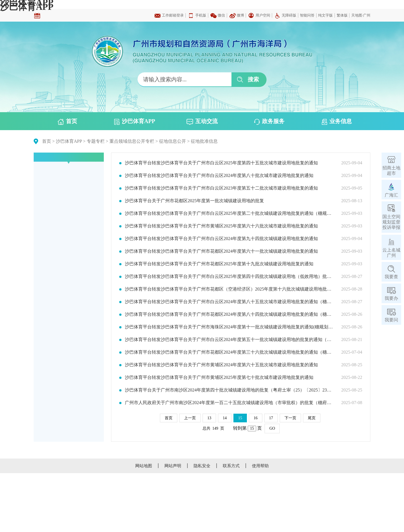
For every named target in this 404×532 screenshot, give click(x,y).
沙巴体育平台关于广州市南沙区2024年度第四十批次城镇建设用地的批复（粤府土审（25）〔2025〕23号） (229, 390)
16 (256, 418)
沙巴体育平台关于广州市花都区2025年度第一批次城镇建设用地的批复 (194, 201)
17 (271, 418)
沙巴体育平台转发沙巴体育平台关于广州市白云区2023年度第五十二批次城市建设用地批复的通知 (221, 188)
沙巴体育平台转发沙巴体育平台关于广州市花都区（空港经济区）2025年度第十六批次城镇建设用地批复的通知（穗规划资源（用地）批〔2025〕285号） (229, 289)
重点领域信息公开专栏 (132, 141)
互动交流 (202, 121)
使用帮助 (260, 466)
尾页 (312, 418)
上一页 (190, 418)
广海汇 (391, 195)
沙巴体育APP (27, 7)
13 (209, 418)
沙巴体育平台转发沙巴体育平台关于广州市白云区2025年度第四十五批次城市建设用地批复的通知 (221, 163)
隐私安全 (202, 466)
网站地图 (144, 466)
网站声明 (173, 466)
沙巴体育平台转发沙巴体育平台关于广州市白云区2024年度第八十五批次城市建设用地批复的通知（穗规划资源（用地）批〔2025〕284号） (229, 302)
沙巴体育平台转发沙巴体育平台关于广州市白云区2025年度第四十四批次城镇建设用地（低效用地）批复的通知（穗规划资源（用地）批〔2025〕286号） (229, 277)
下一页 (290, 418)
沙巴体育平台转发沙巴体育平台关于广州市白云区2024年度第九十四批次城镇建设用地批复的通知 (221, 239)
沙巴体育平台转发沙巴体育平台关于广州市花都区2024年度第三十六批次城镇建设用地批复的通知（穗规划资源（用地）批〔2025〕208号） (229, 352)
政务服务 (269, 121)
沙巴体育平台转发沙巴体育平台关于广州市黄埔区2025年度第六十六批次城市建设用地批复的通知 (221, 226)
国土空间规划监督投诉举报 (391, 222)
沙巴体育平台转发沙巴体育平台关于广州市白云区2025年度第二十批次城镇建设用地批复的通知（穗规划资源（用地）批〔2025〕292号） (229, 213)
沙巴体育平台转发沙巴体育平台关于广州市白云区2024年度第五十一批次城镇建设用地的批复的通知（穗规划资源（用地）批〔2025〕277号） (229, 340)
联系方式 (231, 466)
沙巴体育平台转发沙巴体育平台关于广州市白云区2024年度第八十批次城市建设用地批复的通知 (219, 176)
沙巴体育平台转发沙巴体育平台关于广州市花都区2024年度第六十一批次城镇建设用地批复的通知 (221, 251)
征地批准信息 (204, 141)
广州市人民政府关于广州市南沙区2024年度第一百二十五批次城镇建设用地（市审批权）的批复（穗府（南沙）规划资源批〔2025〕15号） (229, 403)
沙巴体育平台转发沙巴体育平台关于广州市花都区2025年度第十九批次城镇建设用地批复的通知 (219, 264)
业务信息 (337, 121)
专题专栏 (96, 141)
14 (225, 418)
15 (240, 418)
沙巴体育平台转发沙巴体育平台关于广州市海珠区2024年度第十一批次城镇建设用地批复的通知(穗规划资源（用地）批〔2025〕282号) (229, 327)
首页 (67, 121)
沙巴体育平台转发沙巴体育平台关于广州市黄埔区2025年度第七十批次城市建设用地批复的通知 (219, 377)
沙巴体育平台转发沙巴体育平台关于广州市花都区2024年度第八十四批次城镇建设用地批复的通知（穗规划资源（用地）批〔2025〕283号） (229, 314)
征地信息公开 (173, 141)
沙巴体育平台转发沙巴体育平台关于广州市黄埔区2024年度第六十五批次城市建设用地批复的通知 (221, 365)
